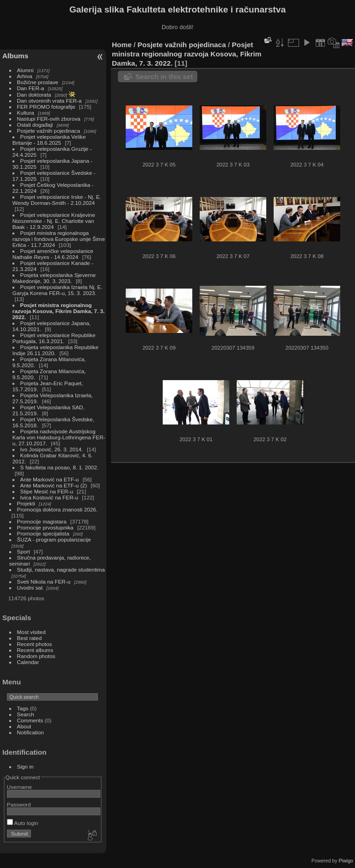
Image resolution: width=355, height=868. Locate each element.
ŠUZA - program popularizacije (54, 539)
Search (26, 714)
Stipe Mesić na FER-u (47, 491)
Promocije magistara (42, 521)
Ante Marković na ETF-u (50, 479)
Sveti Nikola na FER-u (44, 582)
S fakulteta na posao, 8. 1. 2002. (59, 467)
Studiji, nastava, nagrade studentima (61, 569)
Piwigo (346, 861)
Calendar (28, 662)
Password (19, 804)
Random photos (36, 656)
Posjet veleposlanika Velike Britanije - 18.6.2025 (49, 140)
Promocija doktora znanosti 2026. (58, 509)
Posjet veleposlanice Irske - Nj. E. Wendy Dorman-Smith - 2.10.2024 (57, 200)
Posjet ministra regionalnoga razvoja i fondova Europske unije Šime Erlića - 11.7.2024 (59, 239)
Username (19, 787)
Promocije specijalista (43, 533)
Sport (24, 551)
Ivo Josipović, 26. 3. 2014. (52, 449)
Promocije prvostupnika (45, 527)
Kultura (26, 113)
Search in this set (164, 77)
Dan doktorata (34, 95)
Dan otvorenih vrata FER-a (49, 101)
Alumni (25, 70)
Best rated (30, 638)
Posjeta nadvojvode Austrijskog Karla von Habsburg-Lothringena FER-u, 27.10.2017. (59, 437)
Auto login (23, 823)
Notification (31, 732)
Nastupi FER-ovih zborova (49, 119)
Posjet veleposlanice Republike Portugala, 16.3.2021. (54, 338)
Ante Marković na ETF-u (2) (54, 485)
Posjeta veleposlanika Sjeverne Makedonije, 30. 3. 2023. (54, 278)
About (24, 726)
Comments (30, 720)
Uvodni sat (30, 588)
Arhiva (25, 76)
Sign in (25, 766)
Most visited (31, 632)
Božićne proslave (38, 82)
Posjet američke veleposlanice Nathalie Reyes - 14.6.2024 (53, 254)
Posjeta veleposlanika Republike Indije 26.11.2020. (55, 350)
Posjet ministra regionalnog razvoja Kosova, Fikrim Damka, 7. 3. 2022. (58, 311)
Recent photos (35, 644)
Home (122, 45)
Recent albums (35, 650)
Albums (15, 56)
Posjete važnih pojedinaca (49, 131)
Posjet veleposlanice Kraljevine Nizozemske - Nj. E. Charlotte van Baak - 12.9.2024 (54, 221)
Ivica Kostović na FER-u (49, 497)
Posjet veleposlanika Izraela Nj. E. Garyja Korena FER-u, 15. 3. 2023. (58, 290)
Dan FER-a (31, 88)
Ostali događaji (35, 125)
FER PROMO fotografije (46, 107)
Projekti (26, 503)
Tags (23, 708)
